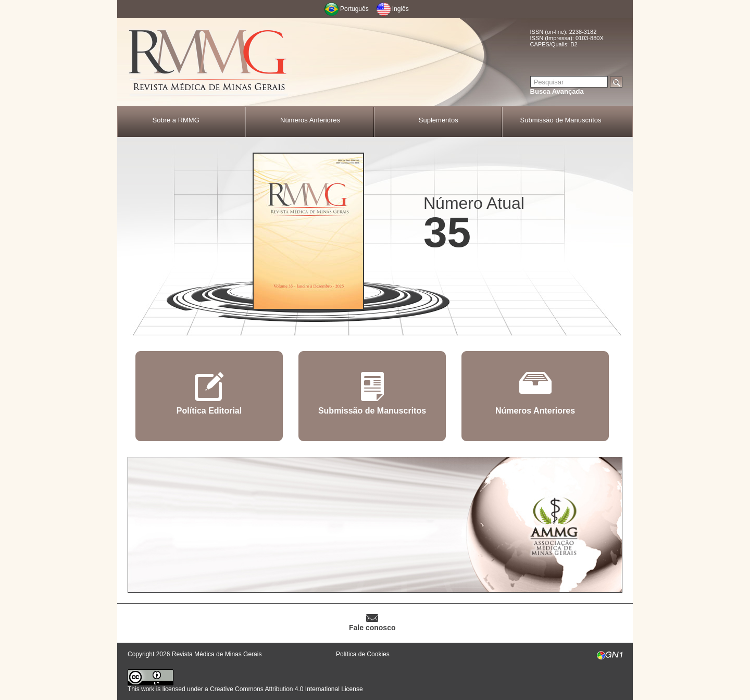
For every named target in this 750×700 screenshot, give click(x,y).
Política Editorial (209, 411)
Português (354, 9)
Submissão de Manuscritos (561, 120)
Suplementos (439, 120)
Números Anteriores (310, 120)
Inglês (401, 9)
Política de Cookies (363, 654)
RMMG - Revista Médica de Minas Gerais (208, 63)
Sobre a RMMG (176, 120)
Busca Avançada (557, 91)
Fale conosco (372, 628)
